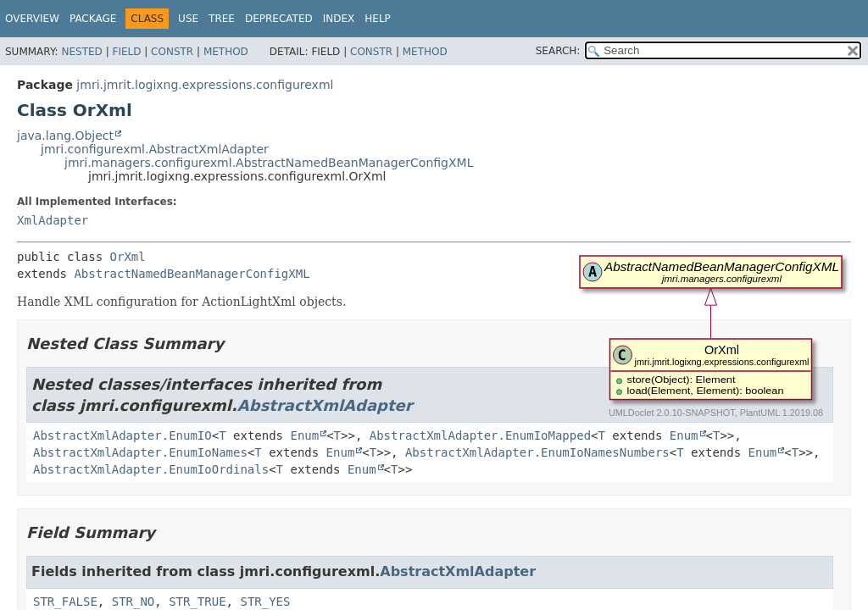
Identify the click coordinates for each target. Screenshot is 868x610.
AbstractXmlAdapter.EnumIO (122, 435)
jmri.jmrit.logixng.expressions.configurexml (205, 85)
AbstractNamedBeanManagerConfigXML (192, 274)
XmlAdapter (53, 220)
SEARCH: (558, 51)
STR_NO (134, 602)
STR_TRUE (197, 602)
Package (93, 19)
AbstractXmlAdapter (325, 405)
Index (339, 19)
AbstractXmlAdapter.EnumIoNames (140, 452)
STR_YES (265, 602)
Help (378, 19)
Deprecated (279, 19)
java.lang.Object (65, 136)
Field (126, 52)
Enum (304, 435)
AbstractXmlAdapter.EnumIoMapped (480, 435)
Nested (81, 52)
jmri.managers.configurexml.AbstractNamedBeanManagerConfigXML (269, 163)
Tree (222, 19)
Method (226, 52)
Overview (32, 19)
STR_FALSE (65, 602)
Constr (172, 52)
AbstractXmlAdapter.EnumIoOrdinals (151, 469)
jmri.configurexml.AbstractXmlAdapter (155, 149)
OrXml (128, 257)
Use (188, 19)
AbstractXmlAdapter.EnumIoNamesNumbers (537, 452)
